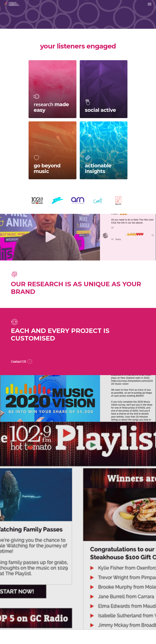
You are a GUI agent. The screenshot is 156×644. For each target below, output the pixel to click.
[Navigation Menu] (150, 4)
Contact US (18, 362)
